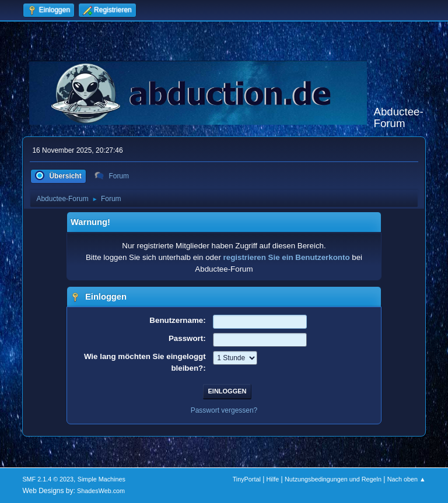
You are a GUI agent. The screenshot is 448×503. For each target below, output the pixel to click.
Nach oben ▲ (407, 479)
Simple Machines (101, 479)
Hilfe (273, 479)
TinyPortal (247, 479)
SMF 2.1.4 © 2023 (48, 479)
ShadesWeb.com (101, 491)
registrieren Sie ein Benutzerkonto (287, 257)
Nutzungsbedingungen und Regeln (333, 479)
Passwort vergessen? (224, 410)
